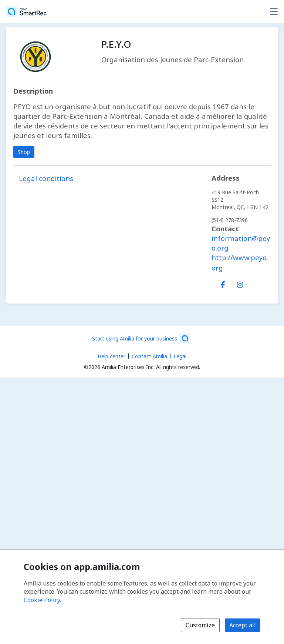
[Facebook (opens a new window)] (223, 283)
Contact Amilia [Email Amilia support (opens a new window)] (149, 356)
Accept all (243, 625)
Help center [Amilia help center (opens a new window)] (111, 356)
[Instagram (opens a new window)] (240, 283)
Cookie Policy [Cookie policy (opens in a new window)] (42, 600)
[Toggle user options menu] (274, 11)
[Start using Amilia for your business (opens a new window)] (141, 338)
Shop (24, 152)
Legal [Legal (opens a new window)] (180, 356)
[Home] (26, 11)
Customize (200, 625)
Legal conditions (46, 178)
